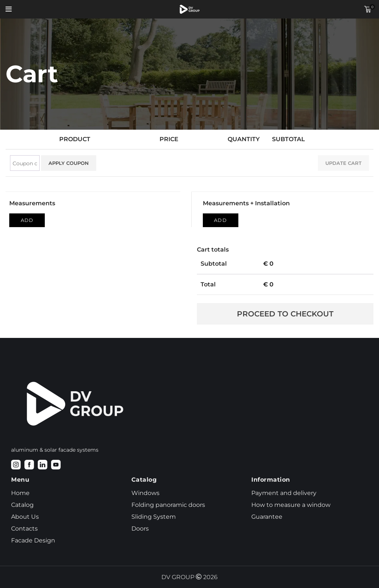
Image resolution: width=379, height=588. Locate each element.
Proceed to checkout (285, 314)
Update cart (343, 163)
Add (27, 220)
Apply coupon (69, 163)
